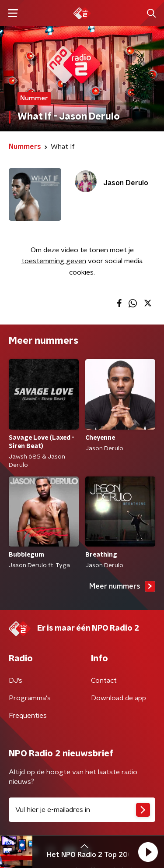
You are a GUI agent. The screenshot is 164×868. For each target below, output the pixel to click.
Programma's (30, 698)
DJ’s (16, 681)
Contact (104, 681)
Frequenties (28, 716)
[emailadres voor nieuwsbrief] (82, 810)
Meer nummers (122, 586)
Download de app (119, 698)
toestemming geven (54, 261)
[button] (148, 852)
